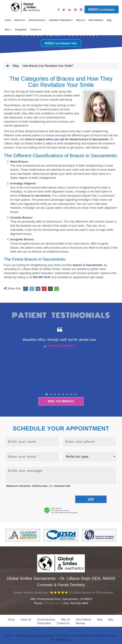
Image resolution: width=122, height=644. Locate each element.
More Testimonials (61, 401)
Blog (109, 20)
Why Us (65, 619)
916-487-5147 (42, 277)
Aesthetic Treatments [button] (61, 20)
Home (8, 20)
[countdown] (51, 486)
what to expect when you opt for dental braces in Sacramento (67, 139)
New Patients (84, 619)
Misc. (111, 619)
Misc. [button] (8, 29)
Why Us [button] (81, 20)
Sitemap (80, 623)
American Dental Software (36, 635)
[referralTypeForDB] (90, 456)
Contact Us (36, 29)
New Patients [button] (96, 20)
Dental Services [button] (37, 20)
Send (91, 499)
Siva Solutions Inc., (61, 639)
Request (102, 9)
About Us (26, 619)
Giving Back (21, 29)
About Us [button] (20, 20)
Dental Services (46, 619)
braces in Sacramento (88, 265)
